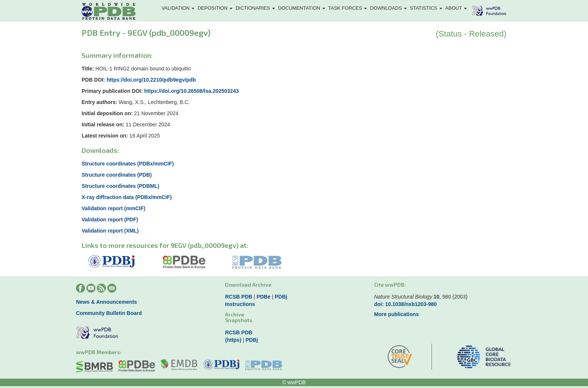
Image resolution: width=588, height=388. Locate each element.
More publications (396, 314)
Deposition (215, 8)
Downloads (388, 8)
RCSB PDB (239, 297)
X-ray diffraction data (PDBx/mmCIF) (127, 197)
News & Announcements (107, 302)
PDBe (264, 297)
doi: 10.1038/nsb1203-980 (405, 304)
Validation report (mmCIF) (113, 208)
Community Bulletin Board (109, 313)
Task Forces (348, 8)
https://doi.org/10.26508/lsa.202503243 (192, 91)
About (456, 8)
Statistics (426, 8)
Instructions (240, 304)
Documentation (302, 8)
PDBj (281, 297)
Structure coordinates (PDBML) (120, 186)
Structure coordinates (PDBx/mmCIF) (128, 164)
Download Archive (248, 285)
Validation (178, 8)
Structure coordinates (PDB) (117, 175)
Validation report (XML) (110, 231)
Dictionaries (255, 8)
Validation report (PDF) (110, 220)
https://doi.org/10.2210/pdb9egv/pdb (151, 80)
